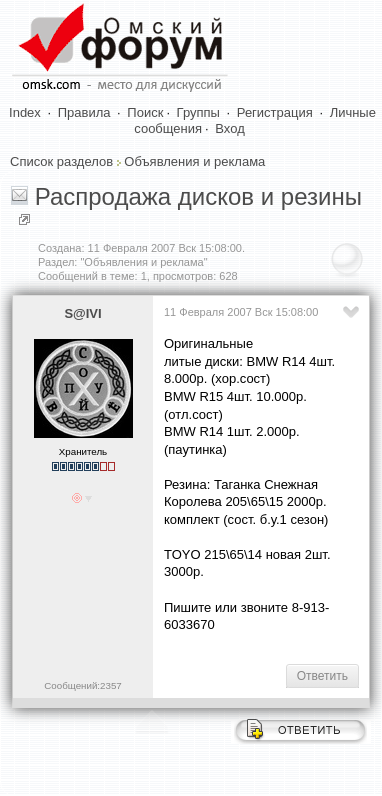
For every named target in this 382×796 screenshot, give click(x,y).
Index (25, 112)
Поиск (145, 112)
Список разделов (61, 161)
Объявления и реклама (194, 161)
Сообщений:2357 (82, 685)
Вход (229, 128)
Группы (198, 112)
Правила (84, 112)
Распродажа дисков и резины (198, 196)
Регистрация (275, 112)
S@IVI (82, 313)
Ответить (322, 676)
